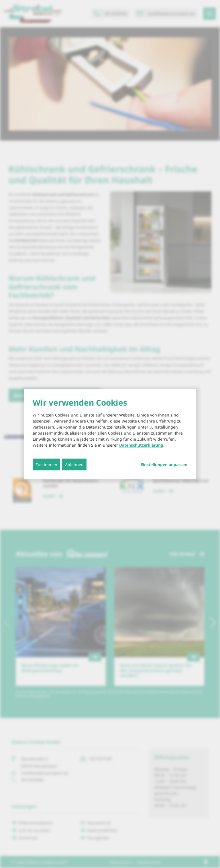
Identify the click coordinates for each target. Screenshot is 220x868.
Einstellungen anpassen (164, 464)
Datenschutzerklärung (141, 445)
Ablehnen (74, 464)
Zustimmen (46, 464)
